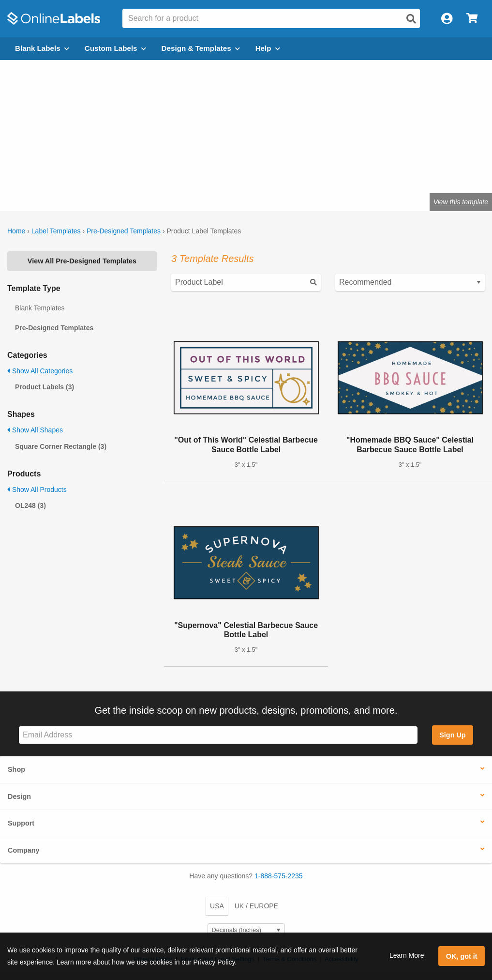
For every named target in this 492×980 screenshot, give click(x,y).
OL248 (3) (30, 505)
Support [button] (21, 823)
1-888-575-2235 (279, 876)
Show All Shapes (35, 430)
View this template (461, 202)
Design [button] (19, 796)
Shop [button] (16, 769)
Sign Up (452, 735)
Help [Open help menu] (268, 48)
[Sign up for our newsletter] (218, 735)
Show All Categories (40, 371)
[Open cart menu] (472, 19)
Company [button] (24, 850)
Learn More (407, 955)
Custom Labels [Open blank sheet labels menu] (115, 48)
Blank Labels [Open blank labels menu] (42, 48)
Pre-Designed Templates (124, 231)
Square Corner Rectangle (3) (61, 446)
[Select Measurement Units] (246, 930)
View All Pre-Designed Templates (82, 261)
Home (16, 231)
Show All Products (37, 490)
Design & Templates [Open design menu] (201, 48)
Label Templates (56, 231)
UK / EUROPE (256, 906)
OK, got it (462, 956)
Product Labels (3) (45, 387)
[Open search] (411, 19)
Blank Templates (40, 308)
